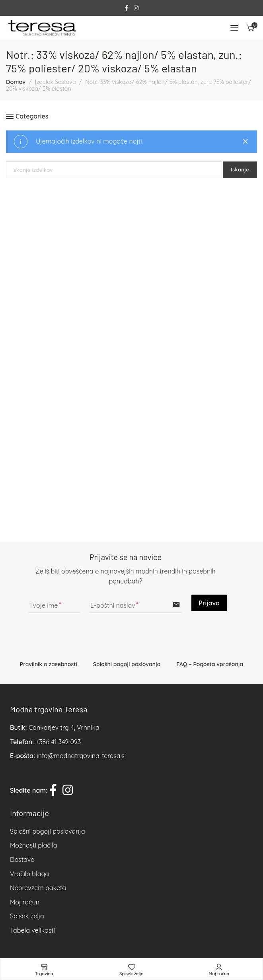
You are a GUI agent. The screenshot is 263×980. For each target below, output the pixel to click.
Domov (16, 82)
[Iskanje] (114, 170)
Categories (32, 116)
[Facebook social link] (126, 8)
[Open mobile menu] (234, 28)
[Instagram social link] (136, 8)
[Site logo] (42, 28)
